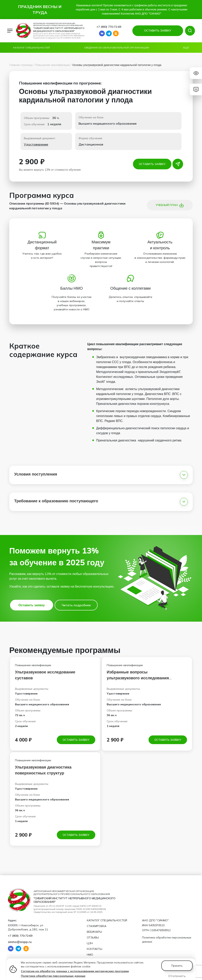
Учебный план (170, 205)
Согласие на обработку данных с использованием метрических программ (75, 971)
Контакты (94, 949)
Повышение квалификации (52, 65)
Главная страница (21, 65)
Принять (177, 966)
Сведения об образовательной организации (117, 48)
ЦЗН (90, 943)
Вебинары (94, 932)
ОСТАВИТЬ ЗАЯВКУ (157, 31)
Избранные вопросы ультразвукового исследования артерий (138, 678)
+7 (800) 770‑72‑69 (109, 27)
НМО (90, 955)
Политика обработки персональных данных (53, 976)
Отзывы (93, 937)
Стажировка (97, 926)
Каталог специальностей (32, 48)
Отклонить (177, 976)
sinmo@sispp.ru (20, 942)
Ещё (186, 48)
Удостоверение (36, 144)
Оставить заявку (152, 164)
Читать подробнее (76, 605)
